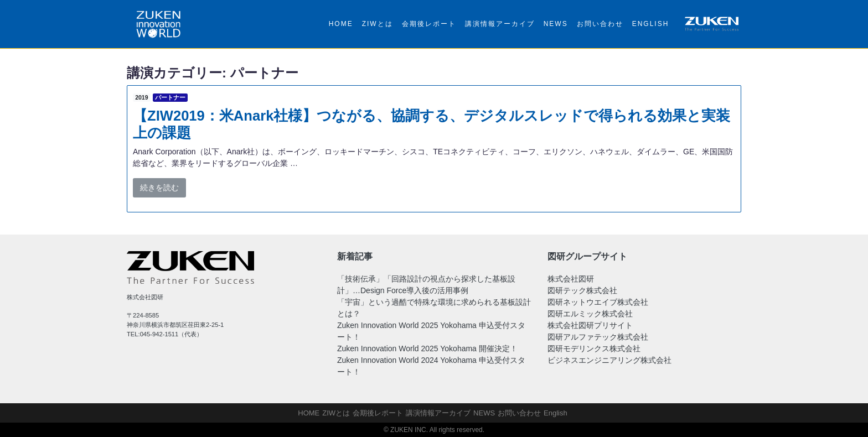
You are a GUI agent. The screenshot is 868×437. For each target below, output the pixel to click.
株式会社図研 (571, 279)
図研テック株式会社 (582, 290)
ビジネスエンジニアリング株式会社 (609, 360)
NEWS (556, 24)
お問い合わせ (600, 24)
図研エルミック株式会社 (590, 314)
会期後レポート (429, 24)
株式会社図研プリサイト (590, 325)
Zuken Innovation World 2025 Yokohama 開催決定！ (427, 348)
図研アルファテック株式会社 (598, 337)
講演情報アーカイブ (500, 24)
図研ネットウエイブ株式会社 (598, 302)
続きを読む (159, 188)
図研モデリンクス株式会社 (594, 348)
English (651, 24)
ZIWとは (378, 24)
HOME (341, 24)
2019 (141, 97)
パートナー (170, 97)
